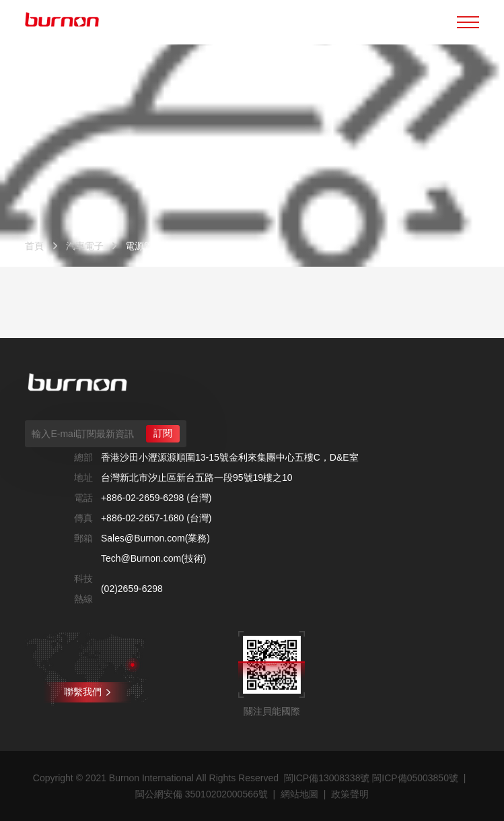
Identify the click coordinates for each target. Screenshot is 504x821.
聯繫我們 (87, 692)
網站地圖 (299, 794)
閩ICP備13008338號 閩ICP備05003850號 (371, 778)
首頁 (34, 246)
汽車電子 (85, 246)
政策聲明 (350, 794)
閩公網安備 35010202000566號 (202, 794)
